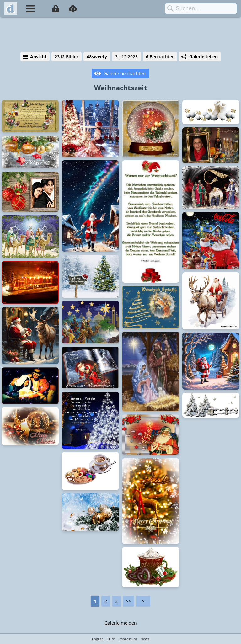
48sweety (97, 57)
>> (128, 601)
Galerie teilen (204, 57)
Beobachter (160, 57)
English (98, 639)
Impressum (128, 639)
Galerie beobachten (125, 73)
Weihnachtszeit (121, 88)
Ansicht (38, 57)
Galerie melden (121, 623)
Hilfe (111, 639)
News (145, 639)
